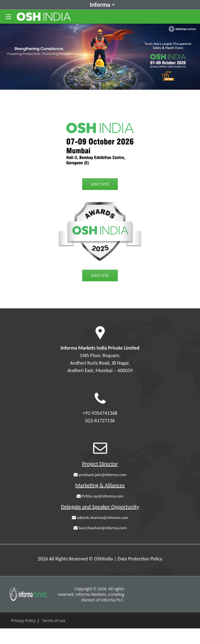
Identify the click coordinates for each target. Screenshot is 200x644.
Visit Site (100, 275)
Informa (101, 4)
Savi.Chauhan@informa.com (100, 528)
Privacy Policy (23, 620)
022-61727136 (100, 421)
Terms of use (53, 620)
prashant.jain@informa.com (100, 475)
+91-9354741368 (100, 413)
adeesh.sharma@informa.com (100, 518)
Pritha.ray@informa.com (100, 496)
